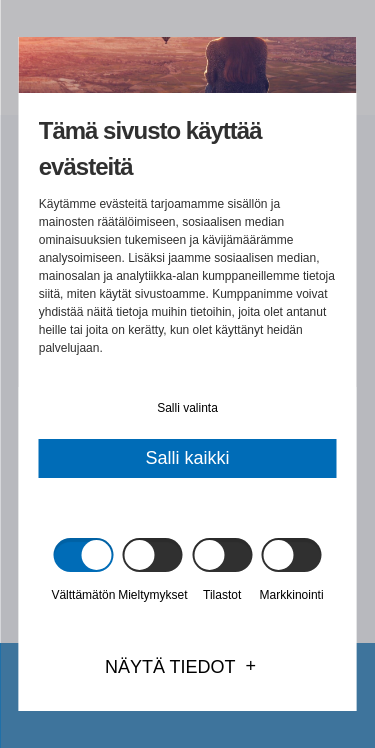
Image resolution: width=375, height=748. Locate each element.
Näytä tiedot (170, 667)
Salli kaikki (187, 458)
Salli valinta (187, 408)
